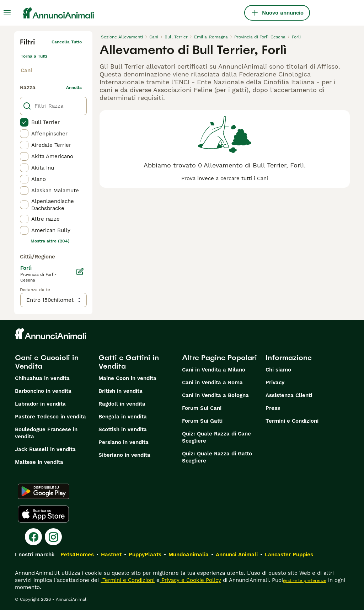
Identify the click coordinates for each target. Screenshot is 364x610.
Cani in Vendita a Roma (212, 382)
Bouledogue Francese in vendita (46, 433)
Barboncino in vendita (43, 391)
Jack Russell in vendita (45, 449)
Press (273, 408)
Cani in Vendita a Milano (214, 370)
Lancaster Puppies (289, 555)
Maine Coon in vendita (127, 378)
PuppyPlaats (145, 555)
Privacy (275, 382)
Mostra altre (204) (50, 241)
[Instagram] (53, 537)
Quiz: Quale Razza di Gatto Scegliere (217, 457)
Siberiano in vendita (124, 455)
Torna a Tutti (34, 56)
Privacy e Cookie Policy (190, 580)
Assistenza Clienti (289, 395)
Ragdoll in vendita (122, 404)
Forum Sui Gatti (202, 421)
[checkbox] (24, 122)
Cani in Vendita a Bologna (215, 395)
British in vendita (121, 391)
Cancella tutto (67, 42)
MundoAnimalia (189, 555)
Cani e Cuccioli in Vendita (47, 362)
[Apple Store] (43, 514)
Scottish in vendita (123, 429)
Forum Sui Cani (202, 408)
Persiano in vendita (124, 442)
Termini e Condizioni (292, 421)
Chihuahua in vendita (42, 378)
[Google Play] (44, 491)
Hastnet (111, 555)
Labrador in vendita (40, 404)
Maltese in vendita (39, 462)
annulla (74, 87)
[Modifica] (80, 272)
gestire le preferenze (305, 580)
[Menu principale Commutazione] (7, 13)
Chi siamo (278, 370)
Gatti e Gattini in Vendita (129, 362)
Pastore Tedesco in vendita (50, 417)
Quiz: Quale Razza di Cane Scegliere (216, 437)
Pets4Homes (77, 555)
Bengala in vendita (123, 417)
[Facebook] (33, 537)
